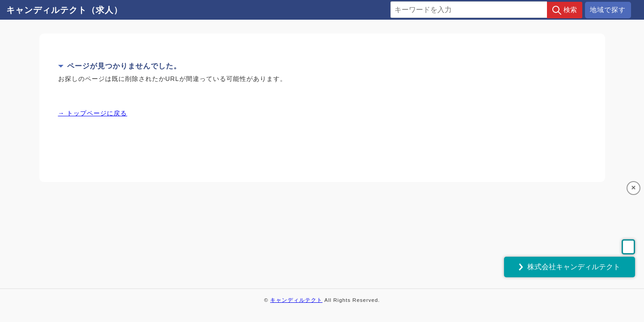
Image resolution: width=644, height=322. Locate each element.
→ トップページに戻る (93, 113)
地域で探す (608, 10)
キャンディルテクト (296, 300)
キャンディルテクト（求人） (64, 10)
